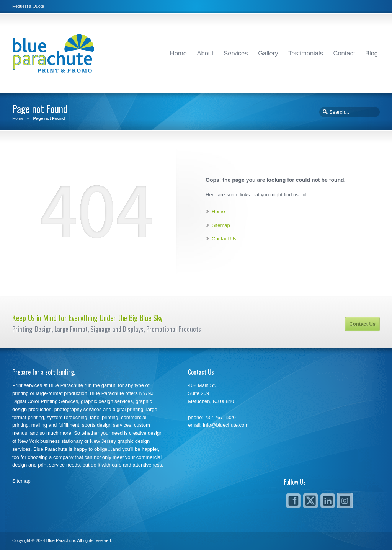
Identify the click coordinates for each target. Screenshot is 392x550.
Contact (344, 53)
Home (178, 53)
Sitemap (221, 225)
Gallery (268, 53)
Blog (372, 53)
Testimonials (306, 53)
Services (236, 53)
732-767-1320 (220, 417)
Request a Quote (28, 6)
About (205, 53)
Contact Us (224, 239)
